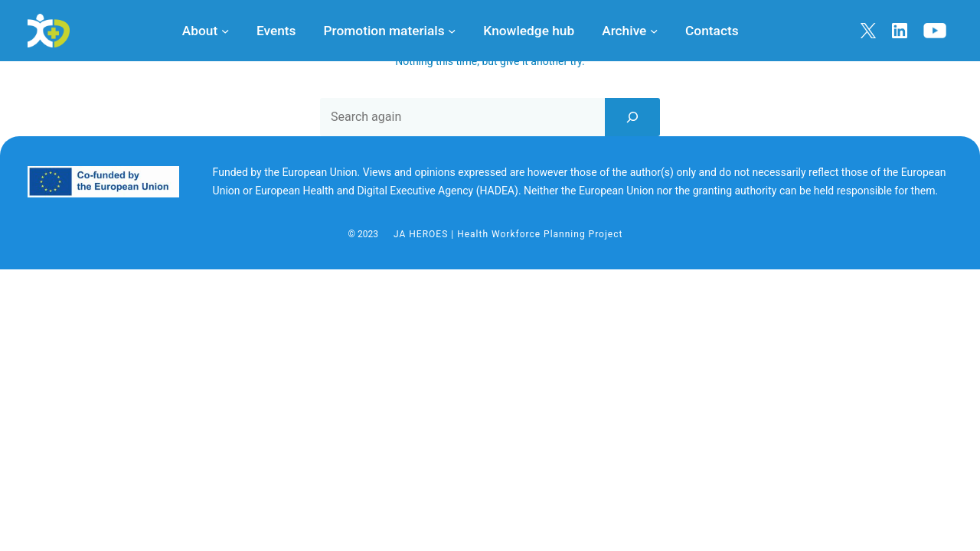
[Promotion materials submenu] (452, 31)
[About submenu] (225, 31)
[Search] (632, 117)
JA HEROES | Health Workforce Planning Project (508, 234)
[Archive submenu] (654, 31)
